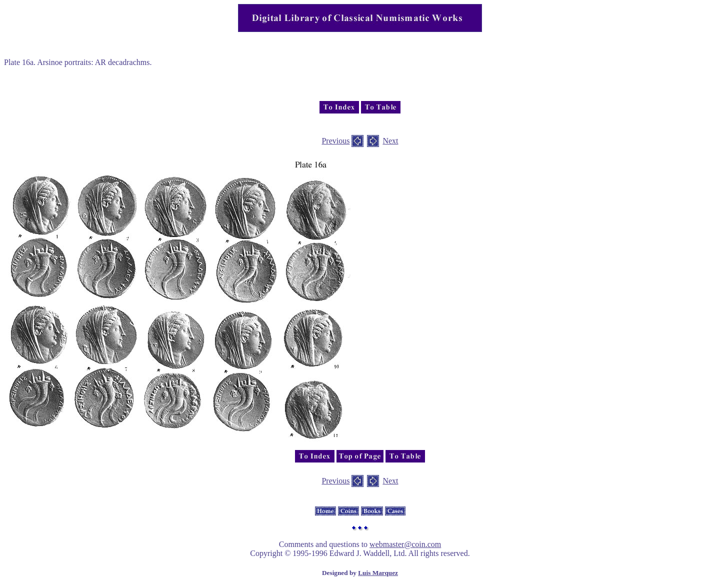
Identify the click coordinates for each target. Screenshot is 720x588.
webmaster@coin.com (405, 544)
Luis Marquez (378, 573)
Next (390, 141)
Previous (335, 141)
